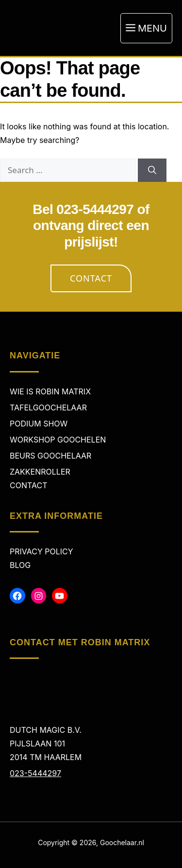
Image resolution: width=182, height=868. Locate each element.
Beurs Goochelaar (50, 456)
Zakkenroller (40, 472)
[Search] (152, 170)
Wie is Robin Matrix (50, 391)
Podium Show (39, 424)
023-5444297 (35, 773)
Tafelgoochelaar (48, 407)
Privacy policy (41, 551)
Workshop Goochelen (58, 440)
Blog (20, 565)
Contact (91, 278)
